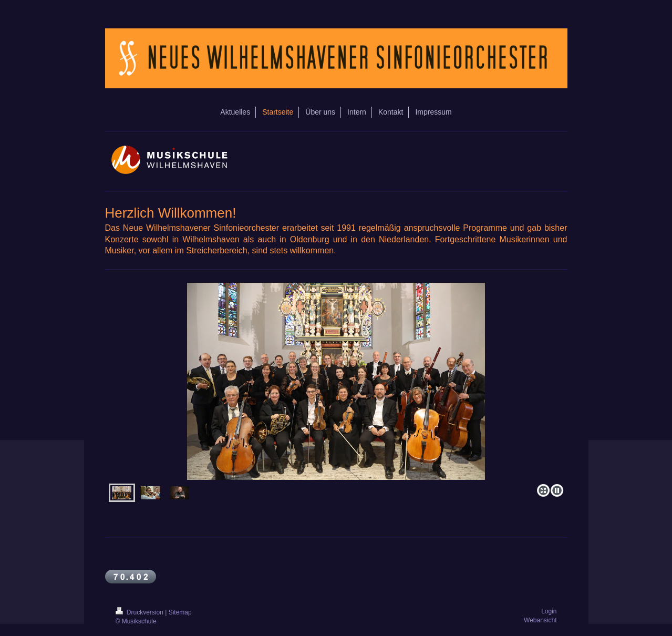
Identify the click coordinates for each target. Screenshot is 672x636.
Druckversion (141, 612)
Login (549, 611)
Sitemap (180, 612)
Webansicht (540, 620)
